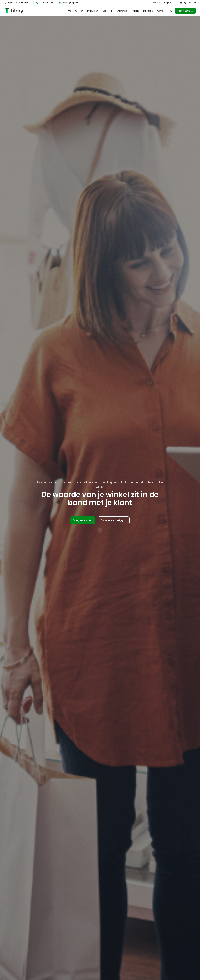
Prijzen (135, 11)
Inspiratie (148, 11)
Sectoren (107, 11)
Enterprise (122, 11)
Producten (93, 11)
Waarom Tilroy (76, 11)
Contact (161, 11)
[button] (171, 11)
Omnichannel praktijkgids (114, 520)
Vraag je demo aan (185, 11)
